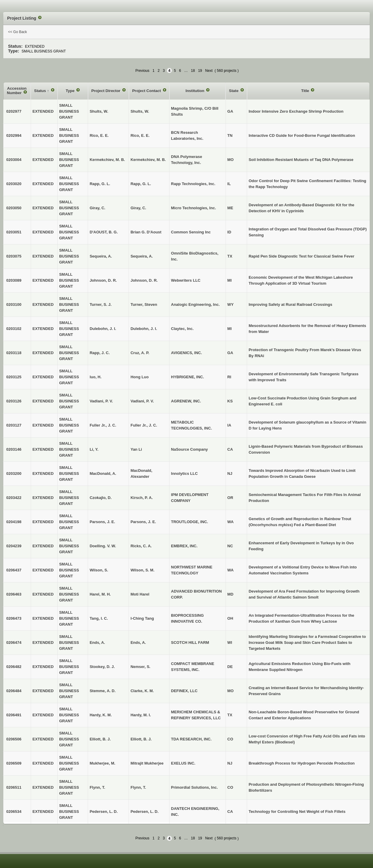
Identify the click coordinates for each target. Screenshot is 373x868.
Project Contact (147, 91)
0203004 (14, 160)
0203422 (14, 498)
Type (71, 91)
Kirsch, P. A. (141, 498)
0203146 (14, 449)
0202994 (14, 135)
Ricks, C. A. (141, 546)
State (234, 91)
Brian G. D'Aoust (146, 232)
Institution (195, 91)
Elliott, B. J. (141, 739)
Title (306, 91)
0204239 (14, 546)
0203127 (14, 425)
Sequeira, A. (142, 256)
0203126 (14, 401)
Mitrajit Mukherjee (147, 763)
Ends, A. (138, 643)
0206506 (14, 739)
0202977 (14, 111)
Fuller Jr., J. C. (144, 425)
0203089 (14, 280)
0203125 (14, 377)
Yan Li (136, 449)
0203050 (14, 208)
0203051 (14, 232)
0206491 (14, 715)
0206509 (14, 763)
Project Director (106, 91)
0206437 (14, 570)
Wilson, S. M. (142, 570)
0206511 (14, 787)
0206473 (14, 618)
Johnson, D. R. (144, 280)
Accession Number (17, 91)
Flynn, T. (138, 787)
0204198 (14, 522)
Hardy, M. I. (141, 715)
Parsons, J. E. (143, 522)
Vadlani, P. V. (142, 401)
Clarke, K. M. (142, 691)
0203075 (14, 256)
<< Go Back (17, 32)
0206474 (14, 643)
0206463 (14, 594)
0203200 (14, 473)
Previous (142, 71)
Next (209, 71)
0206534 (14, 812)
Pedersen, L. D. (144, 812)
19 (200, 71)
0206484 (14, 691)
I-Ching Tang (142, 618)
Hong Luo (140, 377)
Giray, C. (138, 208)
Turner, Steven (144, 304)
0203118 (14, 353)
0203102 (14, 329)
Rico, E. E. (140, 135)
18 (193, 71)
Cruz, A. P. (140, 353)
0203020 (14, 184)
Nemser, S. (140, 667)
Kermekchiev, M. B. (148, 160)
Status (40, 91)
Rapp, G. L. (141, 184)
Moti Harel (140, 594)
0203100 (14, 304)
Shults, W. (140, 111)
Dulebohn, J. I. (144, 329)
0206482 (14, 667)
